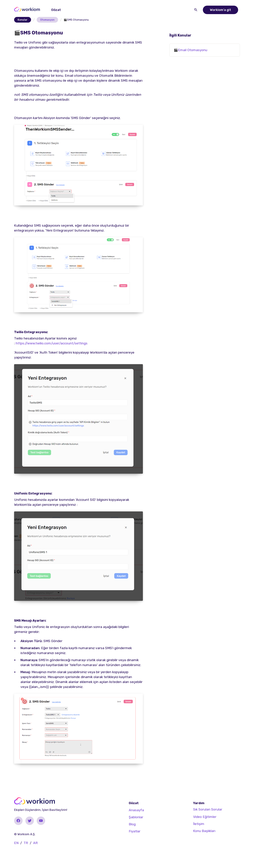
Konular (23, 20)
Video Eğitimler (205, 817)
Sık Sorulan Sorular (208, 809)
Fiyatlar (135, 831)
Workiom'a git (220, 10)
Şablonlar (136, 817)
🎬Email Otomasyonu (190, 50)
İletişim (199, 824)
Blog (132, 824)
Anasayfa (136, 810)
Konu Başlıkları (204, 831)
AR (35, 843)
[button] (57, 10)
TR (26, 843)
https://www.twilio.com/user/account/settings (52, 343)
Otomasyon (47, 20)
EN (16, 843)
